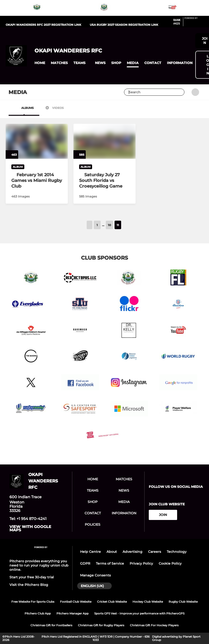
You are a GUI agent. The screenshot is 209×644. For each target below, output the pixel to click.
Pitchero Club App (38, 613)
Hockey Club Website (148, 602)
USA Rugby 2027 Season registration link (124, 25)
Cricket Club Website (112, 602)
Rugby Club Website (183, 602)
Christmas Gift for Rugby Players (101, 625)
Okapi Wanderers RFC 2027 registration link (43, 25)
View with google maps (30, 528)
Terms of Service (110, 563)
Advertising (132, 552)
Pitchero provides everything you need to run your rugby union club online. (39, 565)
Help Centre (90, 552)
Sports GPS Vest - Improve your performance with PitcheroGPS (139, 613)
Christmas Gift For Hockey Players (154, 625)
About (112, 552)
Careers (155, 552)
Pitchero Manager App (73, 613)
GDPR (85, 563)
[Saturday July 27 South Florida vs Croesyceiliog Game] (104, 180)
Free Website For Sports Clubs (33, 602)
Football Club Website (76, 602)
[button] (40, 63)
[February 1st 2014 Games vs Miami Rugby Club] (37, 180)
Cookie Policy (170, 563)
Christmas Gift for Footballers (51, 625)
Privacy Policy (141, 563)
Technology (177, 552)
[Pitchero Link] (194, 24)
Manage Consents (95, 575)
